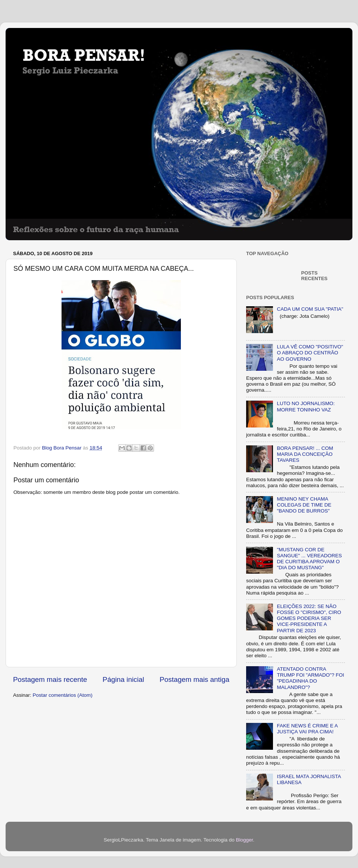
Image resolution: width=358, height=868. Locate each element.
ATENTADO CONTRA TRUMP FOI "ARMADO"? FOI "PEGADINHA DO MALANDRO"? (310, 678)
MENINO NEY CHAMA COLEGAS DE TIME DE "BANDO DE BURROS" (304, 505)
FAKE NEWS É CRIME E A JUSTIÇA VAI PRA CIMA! (307, 729)
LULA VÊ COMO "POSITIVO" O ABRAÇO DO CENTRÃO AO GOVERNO (310, 353)
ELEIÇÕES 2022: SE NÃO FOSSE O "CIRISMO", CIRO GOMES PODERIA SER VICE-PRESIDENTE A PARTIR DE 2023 (309, 618)
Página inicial (123, 679)
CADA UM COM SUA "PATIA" (310, 309)
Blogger (244, 840)
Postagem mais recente (50, 679)
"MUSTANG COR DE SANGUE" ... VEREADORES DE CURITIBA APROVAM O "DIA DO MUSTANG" (309, 559)
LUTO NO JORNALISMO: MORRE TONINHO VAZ (306, 406)
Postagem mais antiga (194, 679)
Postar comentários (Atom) (63, 695)
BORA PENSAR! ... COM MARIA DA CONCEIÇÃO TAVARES (305, 454)
